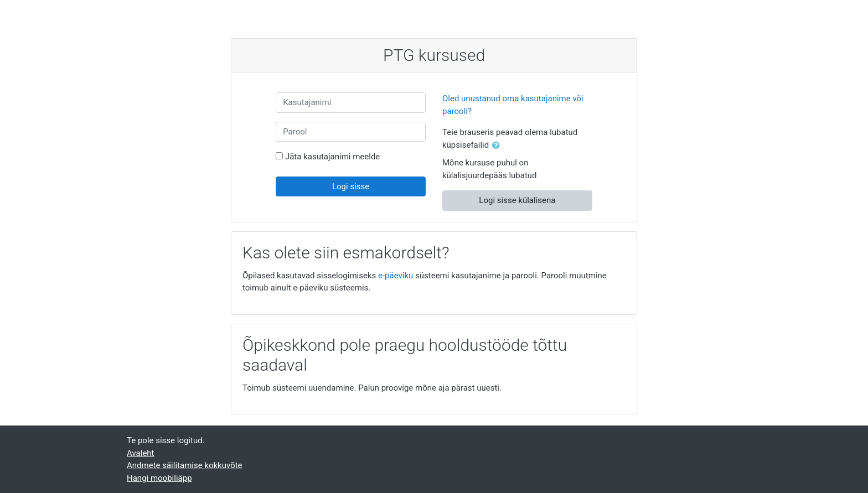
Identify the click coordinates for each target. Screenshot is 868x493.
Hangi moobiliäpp (159, 478)
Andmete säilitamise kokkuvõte (185, 465)
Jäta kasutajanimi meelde (332, 157)
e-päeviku (396, 276)
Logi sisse (351, 186)
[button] (498, 146)
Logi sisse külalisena (517, 200)
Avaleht (141, 453)
